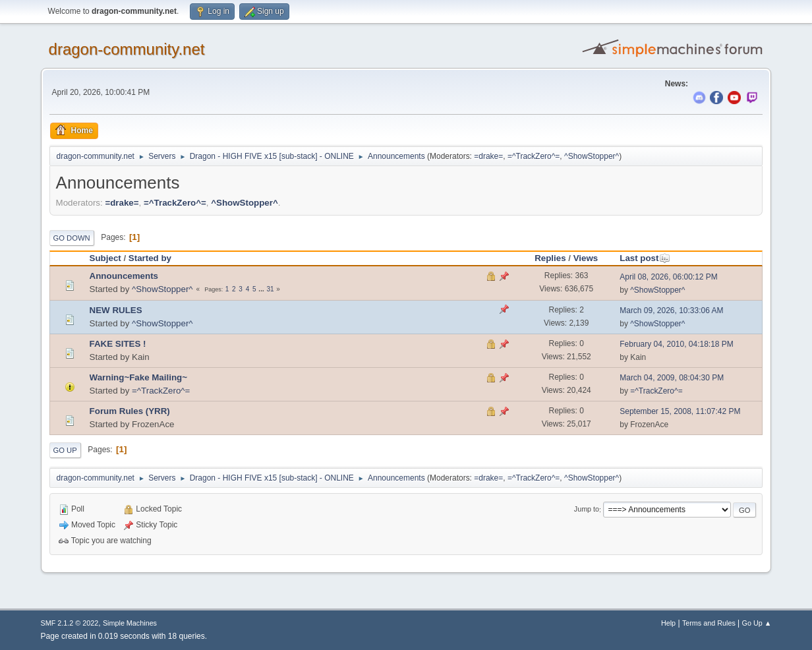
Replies (550, 258)
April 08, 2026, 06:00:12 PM (669, 277)
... (262, 289)
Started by (150, 258)
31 (270, 289)
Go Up (65, 450)
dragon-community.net (127, 49)
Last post (645, 258)
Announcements (124, 276)
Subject (105, 258)
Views (586, 258)
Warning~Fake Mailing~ (138, 377)
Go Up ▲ (757, 623)
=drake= (488, 156)
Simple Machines (130, 623)
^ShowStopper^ (592, 156)
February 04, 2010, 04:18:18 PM (677, 344)
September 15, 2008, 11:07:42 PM (680, 411)
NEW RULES (116, 310)
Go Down (72, 238)
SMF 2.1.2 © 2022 (70, 623)
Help (668, 623)
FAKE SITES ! (118, 344)
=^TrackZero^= (534, 156)
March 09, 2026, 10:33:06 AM (671, 310)
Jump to (587, 510)
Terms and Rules (709, 623)
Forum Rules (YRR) (130, 411)
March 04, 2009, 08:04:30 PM (672, 378)
